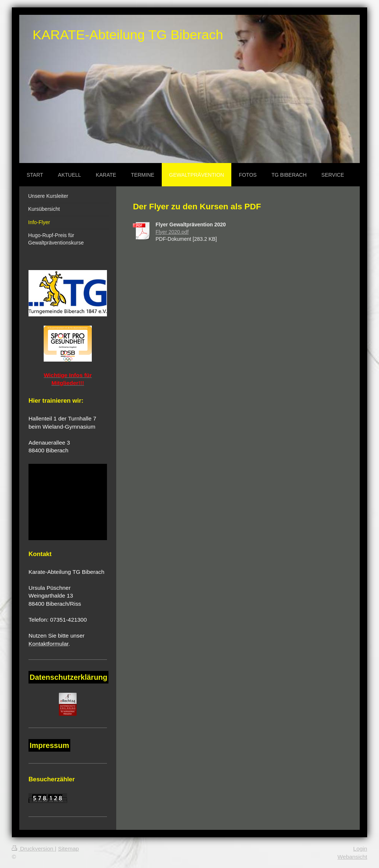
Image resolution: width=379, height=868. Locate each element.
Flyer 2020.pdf (172, 232)
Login (360, 849)
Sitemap (68, 849)
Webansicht (352, 857)
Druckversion (33, 849)
